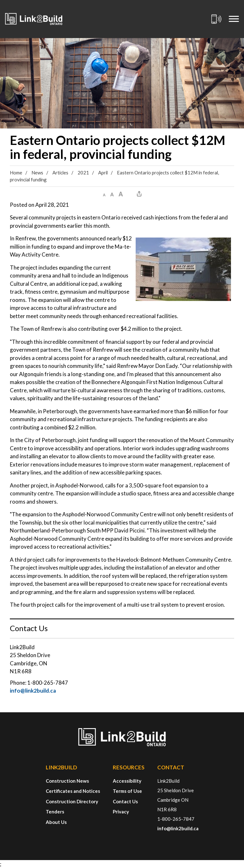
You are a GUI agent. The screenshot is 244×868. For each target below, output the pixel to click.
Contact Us (125, 801)
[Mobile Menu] (234, 19)
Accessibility (127, 781)
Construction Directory (72, 801)
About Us (56, 822)
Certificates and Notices (73, 791)
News (37, 173)
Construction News (67, 781)
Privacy (121, 812)
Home (16, 173)
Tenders (55, 812)
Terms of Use (127, 791)
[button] (104, 194)
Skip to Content (0, 0)
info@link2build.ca (33, 691)
